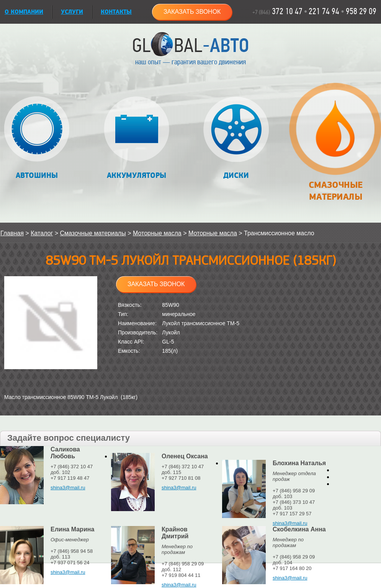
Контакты (116, 12)
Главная (12, 233)
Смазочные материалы (335, 146)
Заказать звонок (192, 12)
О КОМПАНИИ (24, 12)
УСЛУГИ (72, 12)
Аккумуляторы (137, 138)
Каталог (42, 233)
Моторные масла (157, 233)
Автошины (37, 138)
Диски (236, 138)
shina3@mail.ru (68, 488)
